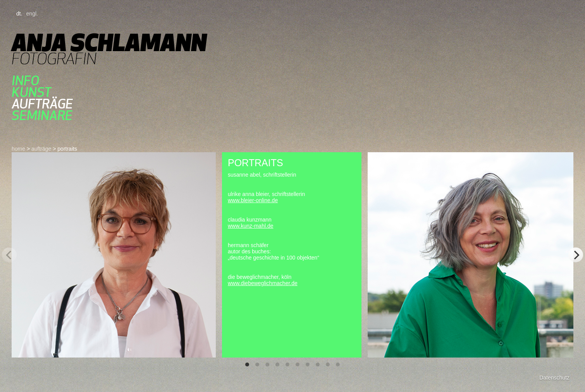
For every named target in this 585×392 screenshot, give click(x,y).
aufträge (42, 104)
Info (25, 81)
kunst (31, 92)
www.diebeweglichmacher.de (263, 283)
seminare (42, 115)
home (18, 149)
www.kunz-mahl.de (251, 226)
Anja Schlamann (109, 42)
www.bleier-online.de (253, 200)
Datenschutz (554, 378)
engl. (32, 14)
